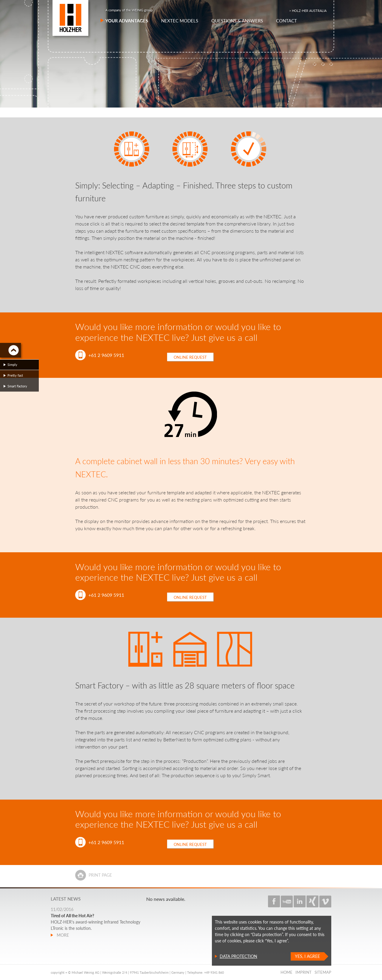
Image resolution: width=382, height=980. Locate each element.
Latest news (66, 899)
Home (286, 972)
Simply (12, 365)
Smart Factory (17, 386)
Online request (190, 357)
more (62, 935)
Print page (100, 875)
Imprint (304, 972)
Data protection (238, 956)
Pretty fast (15, 375)
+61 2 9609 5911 (106, 355)
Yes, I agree (307, 956)
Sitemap (323, 972)
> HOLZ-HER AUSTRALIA (308, 11)
